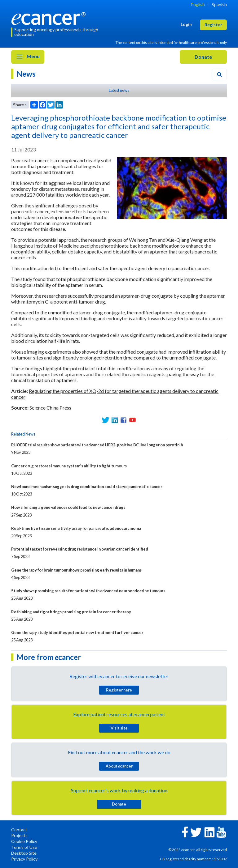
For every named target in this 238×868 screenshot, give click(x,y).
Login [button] (186, 24)
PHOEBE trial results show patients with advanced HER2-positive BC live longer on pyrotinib (97, 445)
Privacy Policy (24, 859)
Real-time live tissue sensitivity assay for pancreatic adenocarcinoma (76, 528)
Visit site (119, 728)
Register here (119, 690)
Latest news (119, 90)
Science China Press (50, 408)
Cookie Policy (24, 841)
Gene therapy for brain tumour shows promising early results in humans (76, 570)
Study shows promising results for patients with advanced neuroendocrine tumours (88, 591)
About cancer (119, 766)
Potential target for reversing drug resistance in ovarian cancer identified (80, 549)
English (198, 4)
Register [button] (213, 25)
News (26, 74)
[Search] (219, 74)
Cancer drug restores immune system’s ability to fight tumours (69, 466)
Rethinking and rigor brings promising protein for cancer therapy (71, 612)
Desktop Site (24, 853)
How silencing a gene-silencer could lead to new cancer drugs (68, 507)
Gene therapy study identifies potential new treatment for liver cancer (77, 632)
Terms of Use (24, 847)
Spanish (219, 4)
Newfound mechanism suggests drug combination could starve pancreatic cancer (87, 487)
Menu (28, 57)
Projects (19, 835)
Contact (19, 830)
